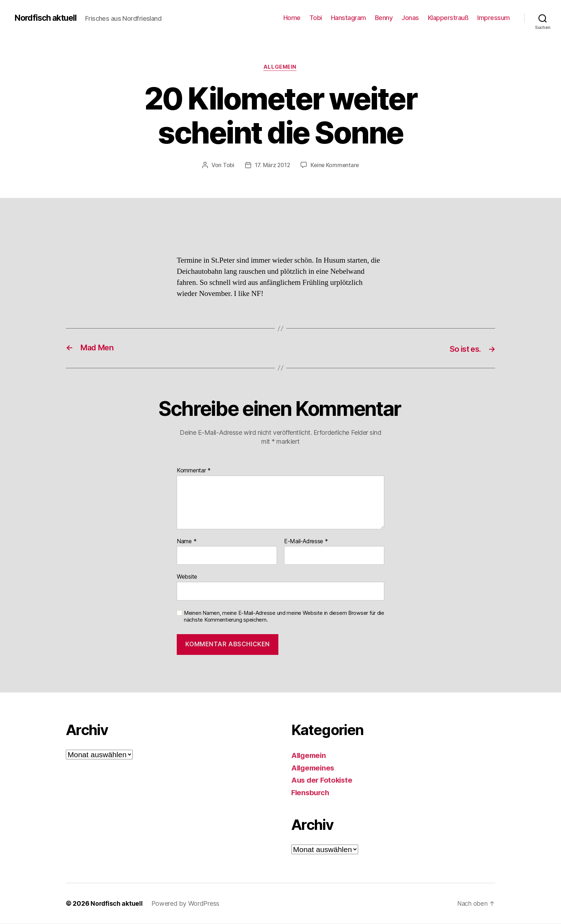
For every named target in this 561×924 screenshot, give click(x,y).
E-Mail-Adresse (306, 542)
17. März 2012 (272, 166)
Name (187, 542)
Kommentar (194, 471)
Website (187, 577)
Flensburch (311, 793)
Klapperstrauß (448, 18)
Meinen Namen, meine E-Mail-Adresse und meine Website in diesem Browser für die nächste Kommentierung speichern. (284, 617)
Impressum (494, 18)
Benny (384, 18)
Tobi (316, 18)
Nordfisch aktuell (47, 18)
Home (292, 18)
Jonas (410, 18)
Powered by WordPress (186, 904)
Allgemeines (314, 768)
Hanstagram (348, 18)
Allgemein (280, 68)
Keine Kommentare (335, 166)
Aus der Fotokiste (323, 780)
